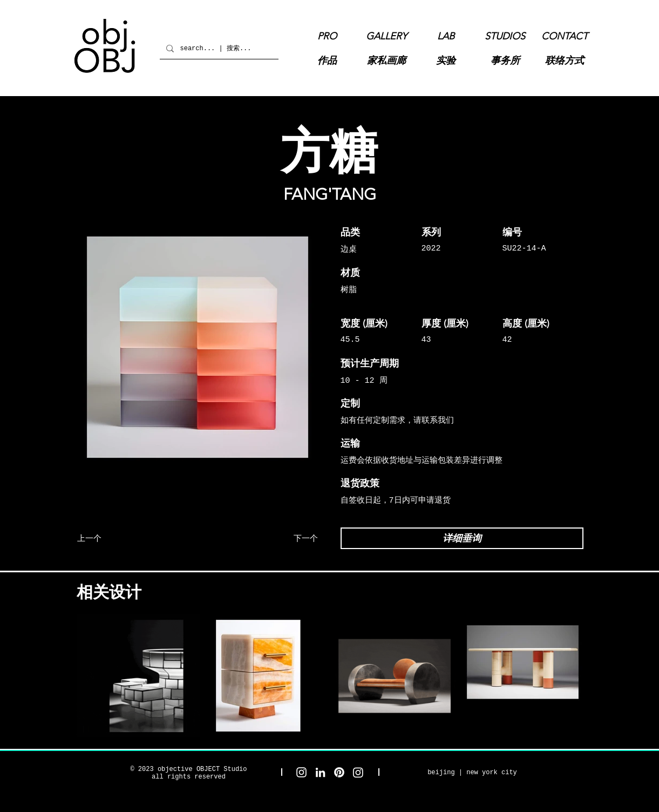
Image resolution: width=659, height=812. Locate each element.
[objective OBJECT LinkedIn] (320, 772)
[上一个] (117, 538)
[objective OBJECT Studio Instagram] (301, 772)
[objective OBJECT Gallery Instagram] (358, 772)
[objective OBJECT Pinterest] (339, 772)
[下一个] (278, 538)
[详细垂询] (462, 538)
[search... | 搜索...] (218, 48)
